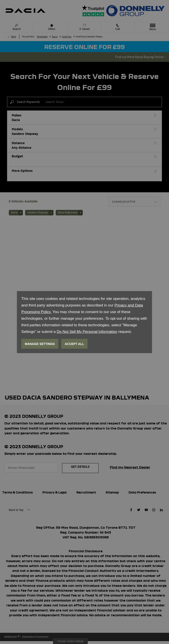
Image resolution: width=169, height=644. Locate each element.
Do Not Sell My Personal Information (87, 332)
